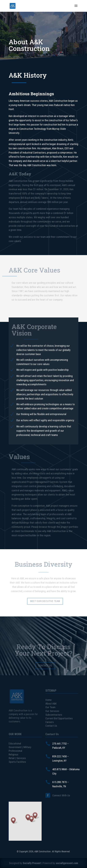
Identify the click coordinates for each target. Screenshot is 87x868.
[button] (14, 820)
